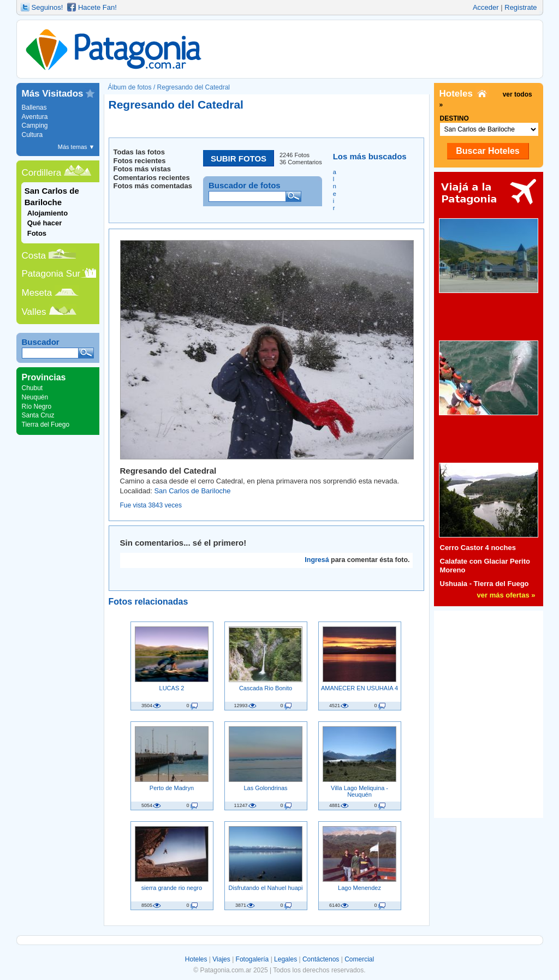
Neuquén (35, 397)
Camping (35, 126)
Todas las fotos (139, 152)
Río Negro (37, 407)
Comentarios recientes (152, 178)
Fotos (37, 233)
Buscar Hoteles (488, 151)
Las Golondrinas (265, 788)
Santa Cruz (38, 415)
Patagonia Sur (51, 274)
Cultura (32, 135)
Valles (34, 312)
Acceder (486, 7)
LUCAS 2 (172, 688)
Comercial (359, 959)
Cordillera (42, 173)
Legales (286, 959)
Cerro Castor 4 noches (478, 548)
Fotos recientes (140, 161)
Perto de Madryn (172, 788)
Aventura (35, 117)
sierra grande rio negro (172, 888)
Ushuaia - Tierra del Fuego (484, 584)
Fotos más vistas (142, 169)
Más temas (76, 147)
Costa (34, 256)
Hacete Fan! (97, 7)
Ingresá (317, 560)
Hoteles (196, 959)
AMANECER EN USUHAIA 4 (359, 688)
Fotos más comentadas (153, 186)
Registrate (521, 7)
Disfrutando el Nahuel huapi (266, 888)
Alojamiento (47, 213)
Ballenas (34, 107)
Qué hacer (45, 223)
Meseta (37, 293)
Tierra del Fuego (46, 425)
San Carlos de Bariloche (192, 491)
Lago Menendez (359, 888)
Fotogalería (252, 959)
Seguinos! (47, 7)
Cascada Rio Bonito (266, 688)
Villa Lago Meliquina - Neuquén (359, 791)
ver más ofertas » (506, 595)
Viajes (221, 959)
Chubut (32, 388)
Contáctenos (321, 959)
